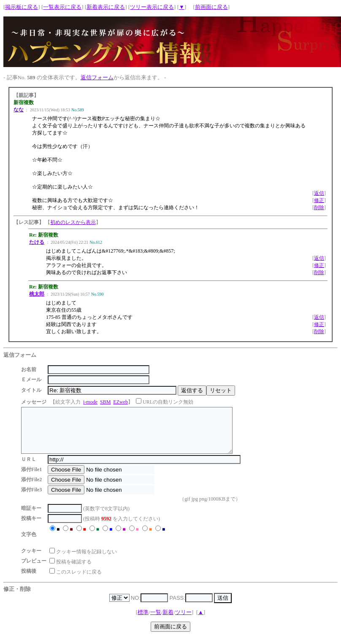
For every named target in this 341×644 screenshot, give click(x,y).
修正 (319, 200)
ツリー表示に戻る (152, 7)
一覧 (156, 621)
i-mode (90, 402)
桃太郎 (37, 294)
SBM (105, 402)
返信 (319, 193)
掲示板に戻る (22, 7)
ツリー (183, 621)
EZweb (120, 402)
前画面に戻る (211, 7)
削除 (319, 207)
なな (19, 110)
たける (37, 242)
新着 (168, 621)
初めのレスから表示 (73, 222)
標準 (143, 621)
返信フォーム (97, 77)
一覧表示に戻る (62, 7)
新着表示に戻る (106, 7)
